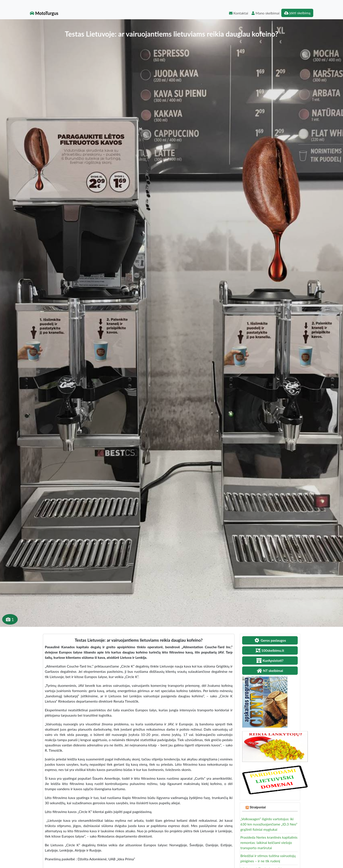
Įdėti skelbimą (297, 13)
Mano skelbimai (265, 13)
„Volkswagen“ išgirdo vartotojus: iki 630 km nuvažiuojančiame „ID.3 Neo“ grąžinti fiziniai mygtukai (269, 824)
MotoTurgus (44, 13)
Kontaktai (239, 13)
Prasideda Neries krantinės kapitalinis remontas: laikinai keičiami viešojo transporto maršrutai (269, 842)
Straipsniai (258, 807)
